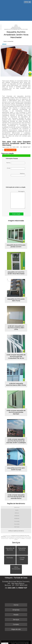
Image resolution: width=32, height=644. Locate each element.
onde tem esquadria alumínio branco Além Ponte (16, 384)
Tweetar (4, 44)
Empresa (16, 610)
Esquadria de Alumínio (10, 549)
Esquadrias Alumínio (22, 549)
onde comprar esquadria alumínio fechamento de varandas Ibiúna (16, 497)
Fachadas (10, 558)
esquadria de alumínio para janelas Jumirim (16, 246)
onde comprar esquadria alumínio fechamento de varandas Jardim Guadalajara (16, 441)
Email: (16, 168)
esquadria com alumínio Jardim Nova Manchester (16, 273)
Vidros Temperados (16, 568)
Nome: (16, 163)
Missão (16, 615)
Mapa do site (16, 629)
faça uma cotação (10, 150)
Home (16, 605)
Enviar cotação (16, 214)
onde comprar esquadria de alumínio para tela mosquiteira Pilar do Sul (16, 356)
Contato (16, 624)
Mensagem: (18, 200)
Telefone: (18, 175)
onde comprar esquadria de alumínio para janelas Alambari (16, 412)
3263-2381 (11, 588)
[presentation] (16, 182)
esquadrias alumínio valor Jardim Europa (16, 469)
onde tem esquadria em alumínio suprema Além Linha (16, 328)
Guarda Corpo (22, 558)
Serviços (16, 543)
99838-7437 (23, 588)
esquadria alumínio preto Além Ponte (16, 300)
